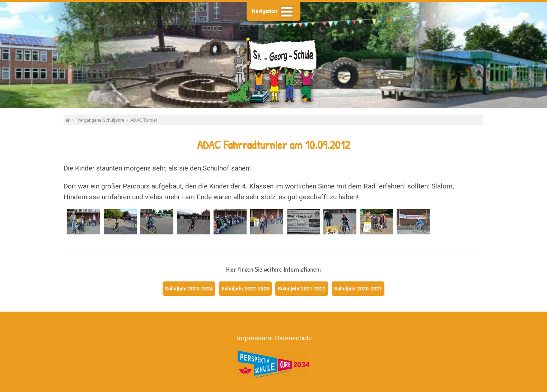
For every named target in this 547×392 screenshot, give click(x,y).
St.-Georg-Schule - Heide (273, 69)
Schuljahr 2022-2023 (245, 288)
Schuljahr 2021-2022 (302, 288)
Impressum (254, 338)
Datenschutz (293, 338)
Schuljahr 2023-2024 (189, 288)
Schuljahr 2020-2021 (358, 288)
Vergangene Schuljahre (101, 120)
